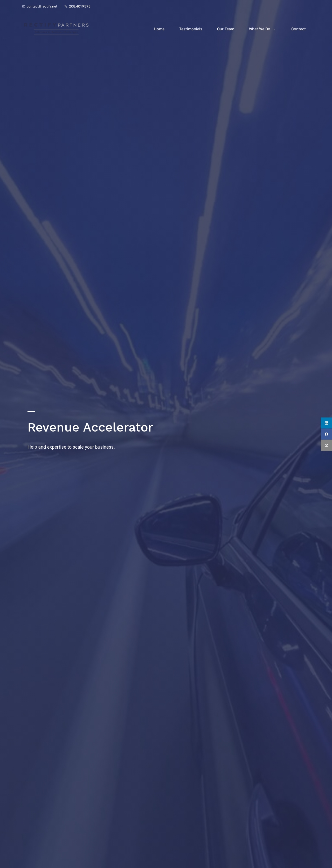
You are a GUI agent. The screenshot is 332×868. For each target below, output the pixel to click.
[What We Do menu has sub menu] (263, 29)
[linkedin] (326, 423)
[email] (326, 445)
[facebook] (326, 434)
